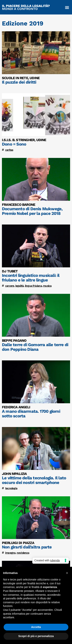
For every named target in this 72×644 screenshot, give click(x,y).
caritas (9, 150)
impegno (10, 553)
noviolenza (23, 553)
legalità (20, 286)
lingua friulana (33, 286)
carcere (10, 286)
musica (47, 286)
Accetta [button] (36, 627)
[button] (67, 7)
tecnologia (11, 488)
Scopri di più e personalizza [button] (36, 636)
